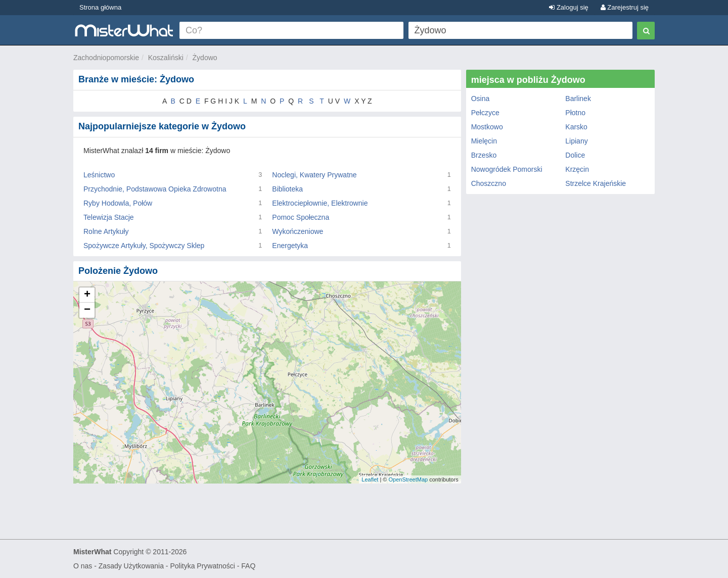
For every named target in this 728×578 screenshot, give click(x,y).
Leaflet (370, 479)
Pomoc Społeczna (301, 217)
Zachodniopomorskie (106, 58)
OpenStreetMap (408, 479)
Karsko (576, 127)
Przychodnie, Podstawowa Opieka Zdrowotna (155, 189)
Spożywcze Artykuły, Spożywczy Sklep (144, 246)
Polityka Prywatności (202, 566)
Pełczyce (485, 113)
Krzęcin (577, 169)
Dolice (575, 155)
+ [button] (87, 295)
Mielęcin (484, 141)
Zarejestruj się (625, 7)
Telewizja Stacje (109, 217)
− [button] (87, 310)
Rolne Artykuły (106, 231)
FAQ (248, 566)
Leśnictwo (99, 175)
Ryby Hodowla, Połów (118, 203)
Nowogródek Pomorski (507, 169)
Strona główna (100, 7)
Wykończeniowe (298, 231)
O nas (83, 566)
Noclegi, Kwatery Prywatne (314, 175)
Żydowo (205, 58)
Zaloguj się (568, 7)
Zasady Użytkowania (131, 566)
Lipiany (576, 141)
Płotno (575, 113)
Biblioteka (287, 189)
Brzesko (484, 155)
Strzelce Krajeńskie (596, 183)
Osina (481, 99)
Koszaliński (166, 58)
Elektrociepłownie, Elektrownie (320, 203)
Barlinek (578, 99)
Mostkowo (487, 127)
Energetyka (290, 246)
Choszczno (489, 183)
